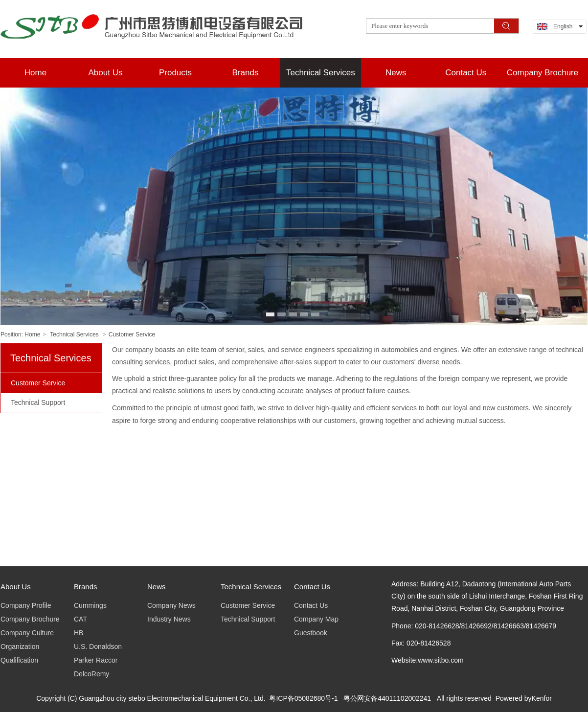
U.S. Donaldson (98, 646)
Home (32, 334)
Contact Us (312, 587)
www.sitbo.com (441, 660)
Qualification (19, 660)
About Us (16, 587)
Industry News (169, 619)
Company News (171, 605)
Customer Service (132, 334)
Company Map (316, 619)
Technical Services (74, 334)
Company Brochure (30, 619)
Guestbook (311, 633)
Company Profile (26, 605)
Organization (20, 646)
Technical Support (248, 619)
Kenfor (542, 698)
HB (79, 633)
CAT (80, 619)
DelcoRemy (91, 674)
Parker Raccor (96, 660)
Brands (86, 587)
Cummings (90, 605)
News (157, 587)
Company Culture (27, 633)
